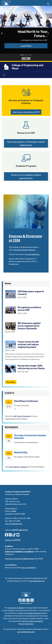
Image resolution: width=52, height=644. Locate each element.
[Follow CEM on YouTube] (18, 535)
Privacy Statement (26, 624)
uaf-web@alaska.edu (26, 632)
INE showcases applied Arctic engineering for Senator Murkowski (29, 326)
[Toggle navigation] (4, 75)
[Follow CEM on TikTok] (14, 535)
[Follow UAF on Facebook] (20, 600)
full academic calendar (18, 467)
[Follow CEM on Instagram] (10, 535)
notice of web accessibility (32, 621)
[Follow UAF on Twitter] (32, 600)
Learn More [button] (26, 46)
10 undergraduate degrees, (25, 250)
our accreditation (29, 567)
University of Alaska (16, 608)
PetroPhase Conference (26, 401)
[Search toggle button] (48, 4)
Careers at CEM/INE (13, 540)
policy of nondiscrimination (30, 613)
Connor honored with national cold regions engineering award (28, 344)
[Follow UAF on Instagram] (24, 600)
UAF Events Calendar (22, 416)
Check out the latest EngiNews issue (19, 559)
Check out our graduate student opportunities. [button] (26, 176)
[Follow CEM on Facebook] (7, 535)
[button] (2, 33)
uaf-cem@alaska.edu (14, 524)
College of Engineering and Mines (28, 67)
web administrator (37, 581)
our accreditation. (33, 254)
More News (11, 382)
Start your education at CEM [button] (26, 112)
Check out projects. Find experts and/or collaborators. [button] (26, 143)
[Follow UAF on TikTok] (28, 600)
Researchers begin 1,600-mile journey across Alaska (31, 367)
